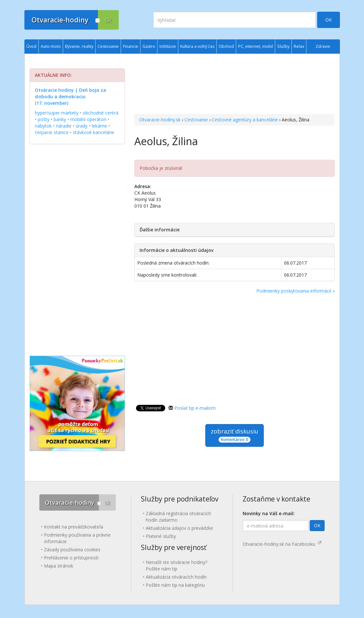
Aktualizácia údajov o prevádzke (179, 528)
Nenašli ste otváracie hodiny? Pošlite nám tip (176, 565)
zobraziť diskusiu (235, 435)
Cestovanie (196, 120)
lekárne (99, 126)
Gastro (149, 46)
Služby (283, 46)
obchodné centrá (101, 113)
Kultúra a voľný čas (197, 46)
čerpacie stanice (52, 132)
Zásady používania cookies (72, 549)
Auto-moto (51, 46)
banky (60, 119)
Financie (131, 46)
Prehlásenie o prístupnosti (71, 558)
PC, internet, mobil (256, 46)
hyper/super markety (57, 113)
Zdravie (323, 46)
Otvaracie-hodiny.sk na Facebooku (282, 544)
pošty (44, 119)
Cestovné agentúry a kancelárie (245, 120)
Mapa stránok (59, 566)
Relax (299, 46)
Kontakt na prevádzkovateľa (74, 527)
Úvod (31, 46)
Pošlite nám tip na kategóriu (175, 585)
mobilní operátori (88, 119)
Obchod (226, 46)
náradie (64, 126)
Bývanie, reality (79, 46)
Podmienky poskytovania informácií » (296, 291)
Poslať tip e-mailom (195, 408)
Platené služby (161, 536)
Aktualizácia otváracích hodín (176, 577)
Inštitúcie (168, 46)
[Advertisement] (234, 85)
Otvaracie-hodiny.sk (160, 120)
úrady (82, 126)
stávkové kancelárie (94, 132)
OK (329, 20)
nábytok (43, 126)
